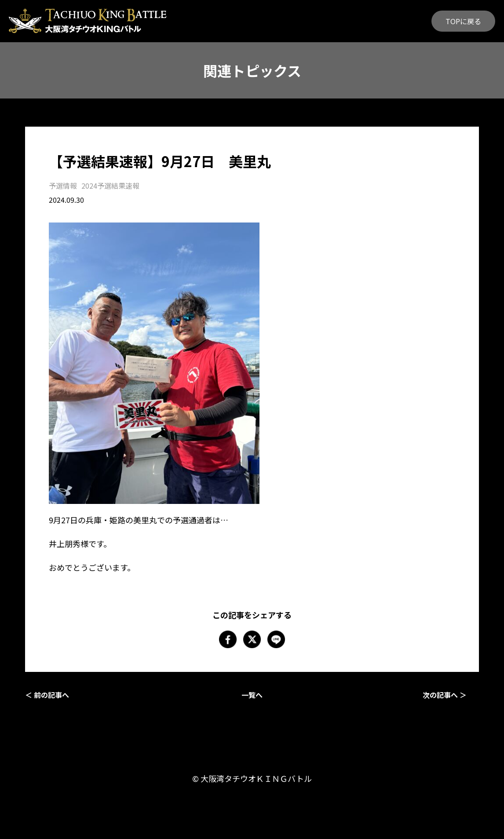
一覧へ (252, 695)
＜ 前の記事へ (47, 695)
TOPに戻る (463, 21)
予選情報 (63, 186)
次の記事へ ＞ (445, 695)
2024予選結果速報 (110, 186)
